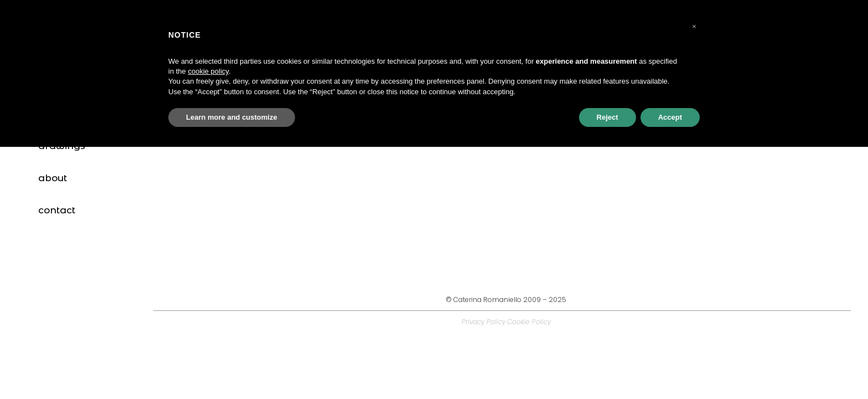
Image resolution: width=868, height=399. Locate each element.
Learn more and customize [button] (232, 117)
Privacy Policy (484, 322)
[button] (694, 27)
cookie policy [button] (208, 71)
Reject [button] (608, 117)
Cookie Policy (529, 322)
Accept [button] (670, 117)
